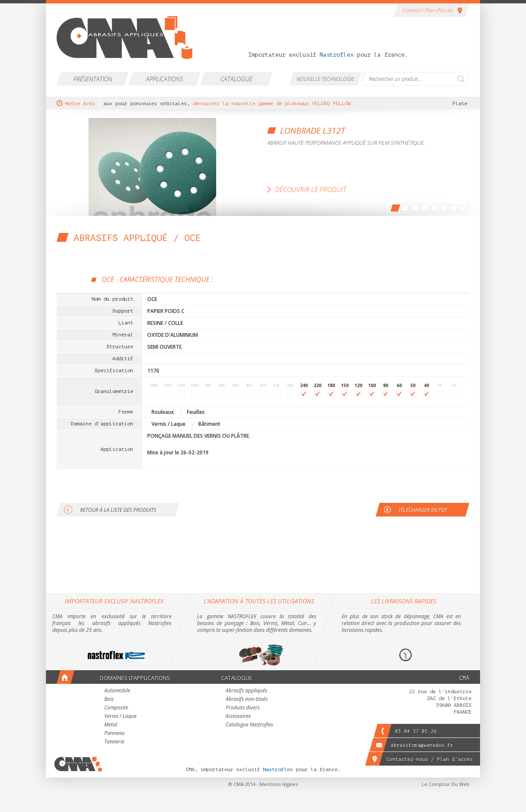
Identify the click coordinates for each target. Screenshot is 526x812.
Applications (164, 79)
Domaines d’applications (135, 678)
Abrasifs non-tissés (247, 700)
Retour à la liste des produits (118, 510)
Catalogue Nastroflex (249, 725)
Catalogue (236, 79)
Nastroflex (337, 55)
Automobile (117, 691)
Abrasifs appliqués (246, 691)
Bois (109, 700)
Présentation (93, 79)
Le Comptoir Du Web (446, 784)
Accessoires (238, 717)
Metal (111, 725)
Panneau (114, 734)
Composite (116, 708)
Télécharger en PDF (423, 510)
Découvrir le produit (311, 189)
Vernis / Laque (120, 717)
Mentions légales (279, 784)
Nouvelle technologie (325, 79)
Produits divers (243, 708)
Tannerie (114, 742)
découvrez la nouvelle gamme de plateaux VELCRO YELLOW (273, 103)
